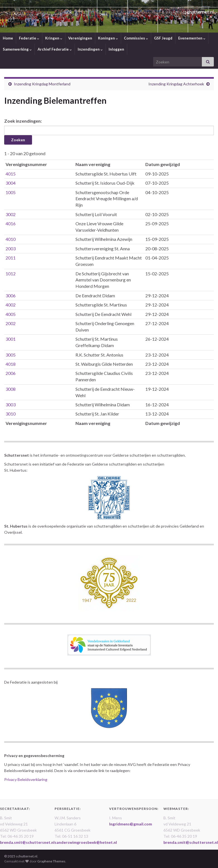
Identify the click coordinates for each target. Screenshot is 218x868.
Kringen (54, 38)
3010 (11, 414)
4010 (11, 239)
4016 (11, 223)
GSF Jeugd (163, 38)
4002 (11, 305)
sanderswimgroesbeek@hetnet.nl (86, 842)
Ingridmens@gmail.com (131, 824)
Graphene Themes (51, 861)
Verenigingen (80, 38)
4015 (11, 174)
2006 (11, 373)
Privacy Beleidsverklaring (26, 779)
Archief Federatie (55, 49)
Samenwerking (17, 49)
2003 (11, 248)
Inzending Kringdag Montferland (42, 84)
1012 (11, 274)
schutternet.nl (188, 10)
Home (8, 38)
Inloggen (116, 49)
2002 (11, 323)
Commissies (136, 38)
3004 (11, 183)
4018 (11, 364)
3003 (11, 405)
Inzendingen (90, 49)
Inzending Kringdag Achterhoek (176, 84)
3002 (11, 214)
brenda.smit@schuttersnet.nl (27, 842)
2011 (11, 258)
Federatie (29, 38)
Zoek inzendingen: (23, 121)
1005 (11, 192)
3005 (11, 355)
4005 (11, 314)
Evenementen (192, 38)
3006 (11, 295)
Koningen (108, 38)
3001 (11, 339)
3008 (11, 389)
